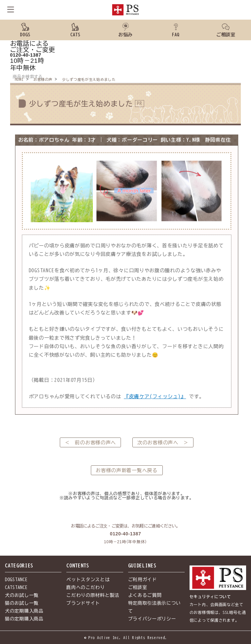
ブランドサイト (83, 603)
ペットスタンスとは (88, 580)
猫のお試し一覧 (22, 603)
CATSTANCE (16, 587)
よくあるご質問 (145, 595)
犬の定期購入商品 (24, 611)
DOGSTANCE (16, 580)
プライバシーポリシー (152, 619)
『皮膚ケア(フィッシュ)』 (155, 396)
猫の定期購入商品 (24, 619)
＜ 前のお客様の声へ (90, 443)
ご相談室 (138, 587)
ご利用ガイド (142, 580)
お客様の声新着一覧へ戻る (126, 470)
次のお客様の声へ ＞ (163, 443)
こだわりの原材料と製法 (93, 595)
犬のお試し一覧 (22, 595)
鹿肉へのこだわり (86, 587)
